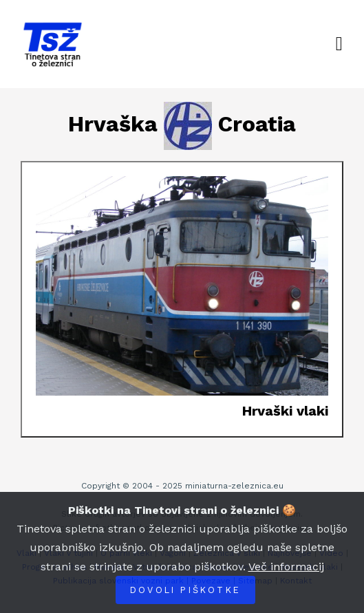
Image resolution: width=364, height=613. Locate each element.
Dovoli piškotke (185, 590)
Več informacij (286, 567)
